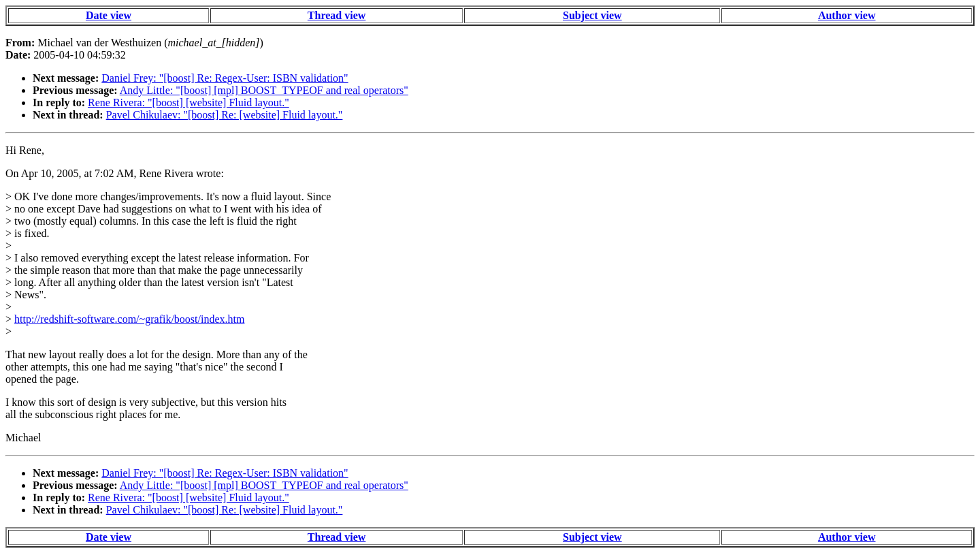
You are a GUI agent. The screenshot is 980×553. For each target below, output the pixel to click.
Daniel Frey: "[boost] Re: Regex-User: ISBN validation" (225, 78)
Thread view (337, 15)
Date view (109, 15)
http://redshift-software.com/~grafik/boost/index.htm (129, 319)
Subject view (592, 15)
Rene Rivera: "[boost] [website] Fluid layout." (189, 102)
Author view (847, 15)
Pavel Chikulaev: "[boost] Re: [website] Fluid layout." (225, 115)
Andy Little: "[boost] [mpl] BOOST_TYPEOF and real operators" (264, 90)
